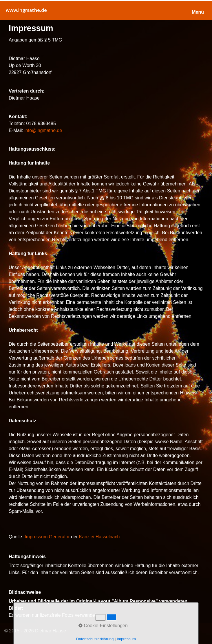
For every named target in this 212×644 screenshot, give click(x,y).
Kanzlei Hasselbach (99, 537)
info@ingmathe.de (43, 130)
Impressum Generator (47, 537)
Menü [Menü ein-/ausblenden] (198, 12)
